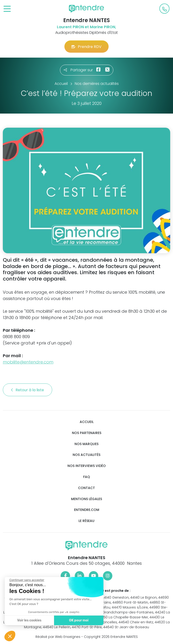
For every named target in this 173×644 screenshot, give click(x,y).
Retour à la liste (28, 390)
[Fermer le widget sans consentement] (27, 580)
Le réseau (86, 521)
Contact (86, 488)
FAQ (87, 477)
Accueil (87, 422)
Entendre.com (87, 510)
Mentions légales (86, 499)
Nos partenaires (87, 433)
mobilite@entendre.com (28, 362)
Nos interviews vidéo (87, 466)
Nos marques (86, 444)
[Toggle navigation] (7, 9)
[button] (10, 636)
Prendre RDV (86, 47)
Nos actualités (86, 455)
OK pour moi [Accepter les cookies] (79, 620)
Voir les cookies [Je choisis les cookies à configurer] (29, 620)
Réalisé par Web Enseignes (58, 637)
